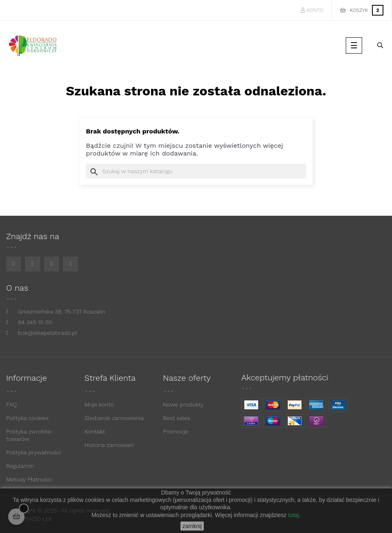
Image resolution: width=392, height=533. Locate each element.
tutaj (293, 515)
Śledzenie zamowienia (114, 418)
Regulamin (20, 466)
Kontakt (95, 431)
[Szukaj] (196, 171)
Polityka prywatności (34, 452)
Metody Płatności (29, 479)
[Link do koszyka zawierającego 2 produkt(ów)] (362, 10)
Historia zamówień (109, 445)
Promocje (176, 431)
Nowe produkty (183, 404)
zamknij (192, 526)
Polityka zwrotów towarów (29, 435)
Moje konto (99, 404)
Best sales (177, 418)
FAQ (11, 404)
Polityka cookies (27, 418)
